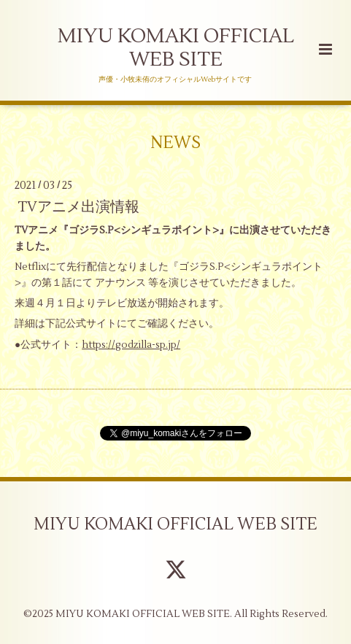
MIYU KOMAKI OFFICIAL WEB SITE (176, 48)
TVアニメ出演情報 (78, 207)
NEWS (175, 142)
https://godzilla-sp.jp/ (131, 345)
